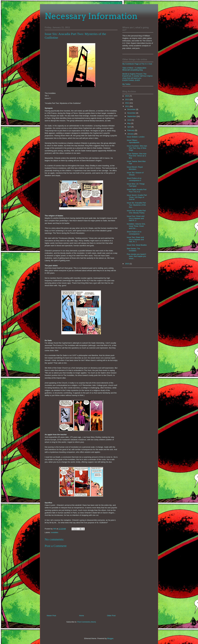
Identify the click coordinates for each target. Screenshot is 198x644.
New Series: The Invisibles (133, 250)
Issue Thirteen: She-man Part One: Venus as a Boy (137, 156)
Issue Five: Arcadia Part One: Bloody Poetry (136, 212)
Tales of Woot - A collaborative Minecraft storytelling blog (134, 69)
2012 (127, 103)
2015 (127, 96)
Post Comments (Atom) (87, 622)
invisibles (55, 532)
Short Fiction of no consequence (134, 233)
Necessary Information (91, 16)
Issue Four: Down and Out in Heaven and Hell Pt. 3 (136, 218)
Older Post (111, 616)
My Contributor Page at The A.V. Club (137, 64)
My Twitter (126, 84)
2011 (127, 106)
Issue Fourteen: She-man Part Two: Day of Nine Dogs (137, 148)
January (131, 134)
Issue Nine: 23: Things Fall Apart (136, 185)
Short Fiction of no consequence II (134, 179)
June (130, 120)
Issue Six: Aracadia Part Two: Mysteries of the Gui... (136, 205)
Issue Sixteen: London (136, 137)
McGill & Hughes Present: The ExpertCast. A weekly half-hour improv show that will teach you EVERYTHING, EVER (137, 77)
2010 (127, 264)
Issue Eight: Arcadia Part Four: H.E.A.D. (137, 191)
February (131, 130)
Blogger (110, 638)
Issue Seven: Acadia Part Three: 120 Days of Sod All (137, 197)
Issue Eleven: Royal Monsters (135, 168)
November (132, 113)
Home (82, 616)
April (129, 127)
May (129, 123)
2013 (127, 99)
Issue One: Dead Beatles (137, 245)
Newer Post (51, 616)
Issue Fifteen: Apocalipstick (133, 141)
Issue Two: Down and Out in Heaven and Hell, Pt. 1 (135, 239)
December (132, 109)
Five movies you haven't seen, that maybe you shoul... (136, 256)
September (132, 116)
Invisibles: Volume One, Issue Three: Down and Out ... (136, 226)
